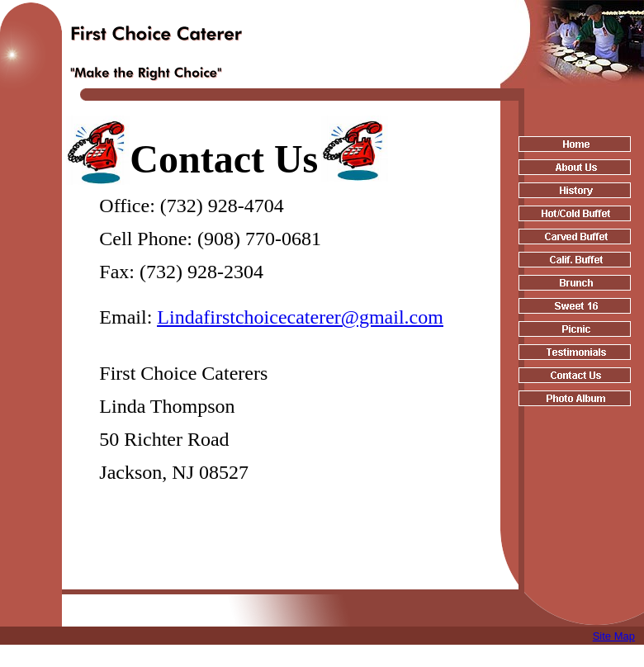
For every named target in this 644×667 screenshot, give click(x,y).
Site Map (614, 636)
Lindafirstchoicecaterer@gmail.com (300, 317)
